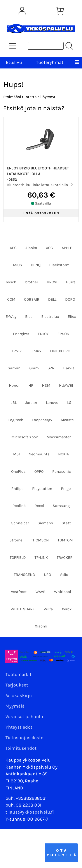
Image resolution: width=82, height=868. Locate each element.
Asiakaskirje (19, 695)
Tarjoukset (17, 685)
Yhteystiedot (19, 727)
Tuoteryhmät (50, 62)
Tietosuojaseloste (24, 738)
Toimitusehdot (21, 748)
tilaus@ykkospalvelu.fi (30, 812)
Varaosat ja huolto (25, 717)
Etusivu (14, 62)
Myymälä (15, 706)
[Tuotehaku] (46, 46)
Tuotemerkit (18, 674)
